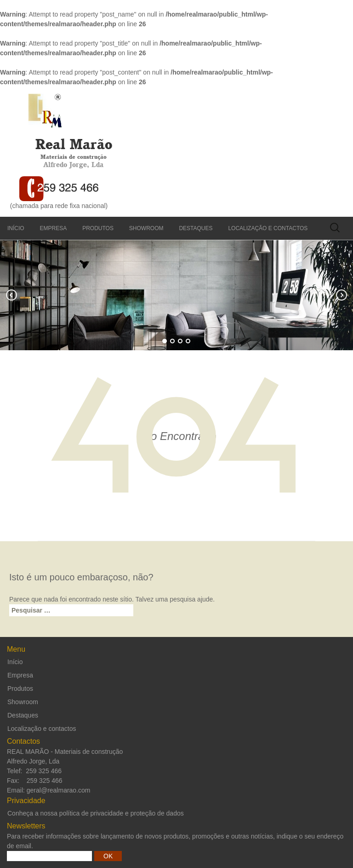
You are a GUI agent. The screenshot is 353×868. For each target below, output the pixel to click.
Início (16, 228)
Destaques (196, 228)
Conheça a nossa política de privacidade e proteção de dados (96, 813)
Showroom (146, 228)
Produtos (98, 228)
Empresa (54, 228)
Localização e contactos (268, 228)
